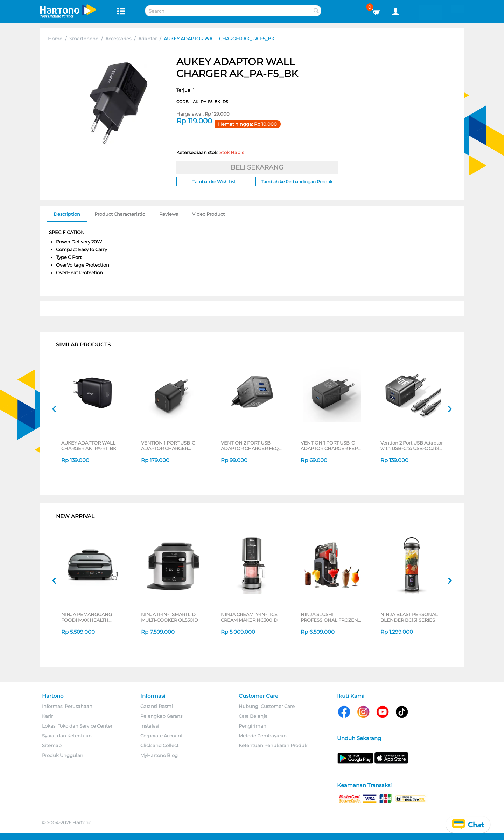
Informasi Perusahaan (67, 706)
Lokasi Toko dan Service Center (77, 726)
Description (67, 214)
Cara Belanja (253, 716)
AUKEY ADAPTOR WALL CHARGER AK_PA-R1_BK (89, 446)
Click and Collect (159, 745)
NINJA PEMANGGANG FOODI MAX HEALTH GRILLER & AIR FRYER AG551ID (87, 617)
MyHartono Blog (159, 755)
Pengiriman (253, 726)
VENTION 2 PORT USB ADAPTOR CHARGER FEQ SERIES (250, 446)
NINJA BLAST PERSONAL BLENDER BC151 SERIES (409, 617)
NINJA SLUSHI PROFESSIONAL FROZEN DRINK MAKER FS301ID (329, 617)
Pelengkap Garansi (162, 716)
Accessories (118, 39)
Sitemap (52, 745)
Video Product (208, 214)
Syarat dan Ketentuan (67, 736)
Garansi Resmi (157, 706)
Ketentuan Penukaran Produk (273, 745)
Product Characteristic (120, 214)
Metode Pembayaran (263, 736)
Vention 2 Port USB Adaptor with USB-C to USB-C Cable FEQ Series (412, 446)
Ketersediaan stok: (210, 152)
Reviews (169, 214)
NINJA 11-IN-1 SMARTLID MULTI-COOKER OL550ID (170, 617)
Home (55, 39)
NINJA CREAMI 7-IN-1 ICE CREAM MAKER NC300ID (249, 617)
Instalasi (150, 726)
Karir (47, 716)
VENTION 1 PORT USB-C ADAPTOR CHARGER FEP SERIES (329, 446)
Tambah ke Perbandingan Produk (297, 182)
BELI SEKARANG (257, 167)
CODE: (202, 102)
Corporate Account (162, 736)
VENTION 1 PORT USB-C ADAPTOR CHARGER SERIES (168, 446)
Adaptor (148, 39)
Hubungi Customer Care (267, 706)
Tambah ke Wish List (214, 182)
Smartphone (84, 39)
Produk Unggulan (63, 755)
